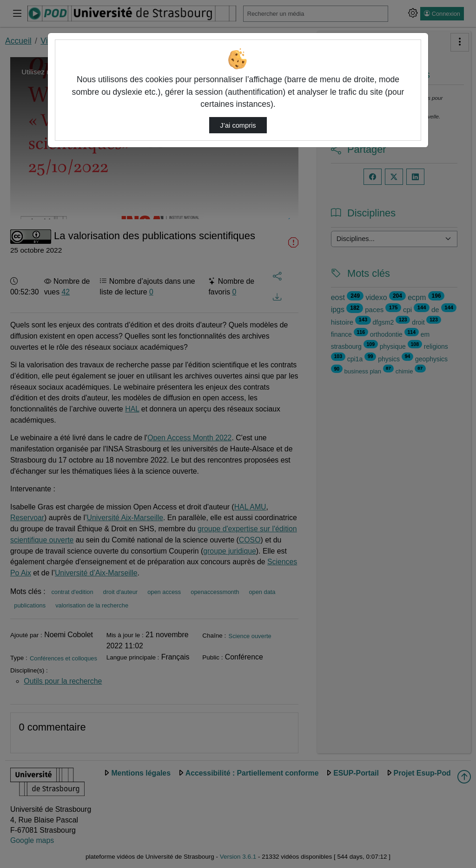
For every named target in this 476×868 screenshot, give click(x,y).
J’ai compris (238, 125)
